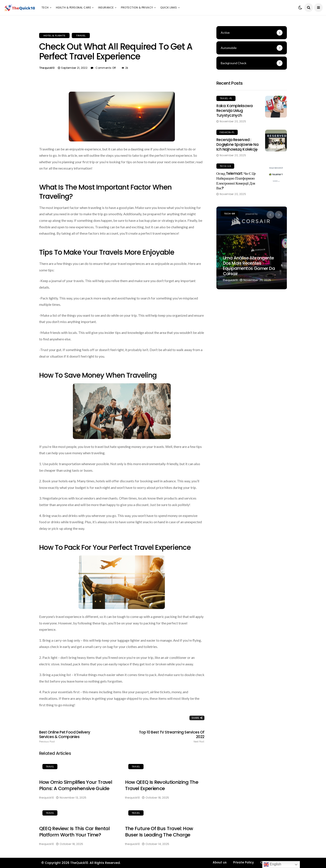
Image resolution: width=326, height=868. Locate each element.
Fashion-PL (227, 132)
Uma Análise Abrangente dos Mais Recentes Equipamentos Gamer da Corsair (249, 266)
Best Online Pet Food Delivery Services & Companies (72, 737)
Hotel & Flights (54, 35)
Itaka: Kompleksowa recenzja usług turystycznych (235, 111)
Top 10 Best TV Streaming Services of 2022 (171, 737)
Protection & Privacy (137, 8)
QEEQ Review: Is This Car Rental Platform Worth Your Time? (74, 832)
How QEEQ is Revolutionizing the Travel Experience (162, 785)
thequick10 (47, 68)
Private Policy (244, 863)
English (272, 865)
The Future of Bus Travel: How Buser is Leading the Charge (159, 832)
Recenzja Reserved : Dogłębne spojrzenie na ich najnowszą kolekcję (237, 145)
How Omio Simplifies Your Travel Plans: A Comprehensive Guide (76, 785)
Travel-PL (226, 98)
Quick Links (169, 8)
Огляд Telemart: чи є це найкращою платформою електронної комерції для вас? (236, 181)
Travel (81, 35)
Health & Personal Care (73, 8)
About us (219, 863)
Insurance (106, 8)
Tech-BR (230, 214)
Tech (45, 8)
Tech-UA (225, 166)
